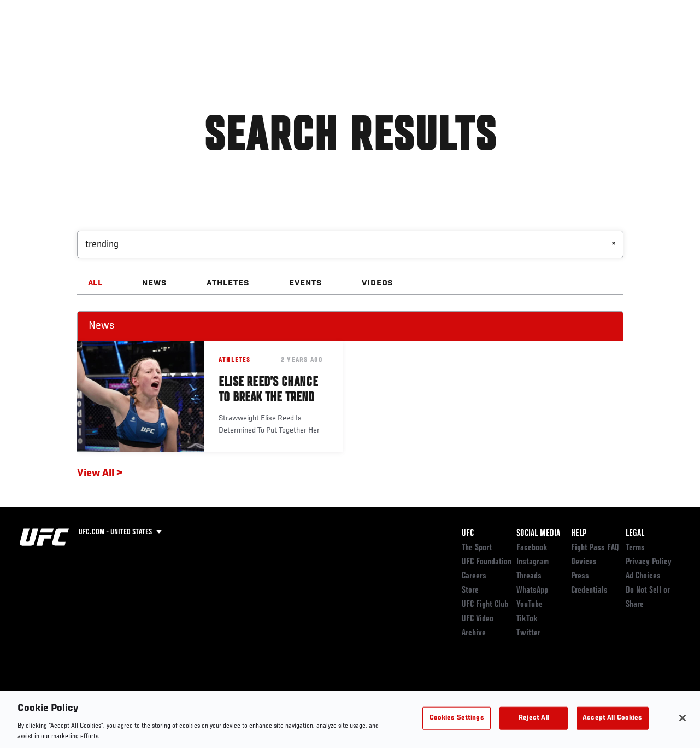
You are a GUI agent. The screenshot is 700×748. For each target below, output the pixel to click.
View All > (100, 473)
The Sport (477, 548)
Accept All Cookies (612, 718)
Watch (545, 42)
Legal (635, 534)
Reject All (534, 718)
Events (30, 42)
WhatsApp (532, 591)
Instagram (533, 562)
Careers (474, 576)
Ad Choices (643, 576)
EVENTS (306, 283)
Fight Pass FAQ (595, 548)
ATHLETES (228, 283)
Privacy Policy (649, 562)
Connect (501, 42)
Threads (529, 576)
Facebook (532, 548)
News (167, 42)
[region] (350, 720)
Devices (584, 562)
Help (579, 534)
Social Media (538, 534)
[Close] (683, 718)
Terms (635, 548)
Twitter (528, 633)
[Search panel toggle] (664, 42)
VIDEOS (378, 283)
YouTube (530, 605)
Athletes (125, 42)
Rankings (76, 42)
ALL (96, 283)
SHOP (634, 42)
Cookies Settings (457, 718)
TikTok (527, 619)
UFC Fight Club (485, 605)
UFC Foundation (487, 562)
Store (470, 591)
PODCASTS (592, 42)
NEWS (155, 283)
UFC (468, 534)
